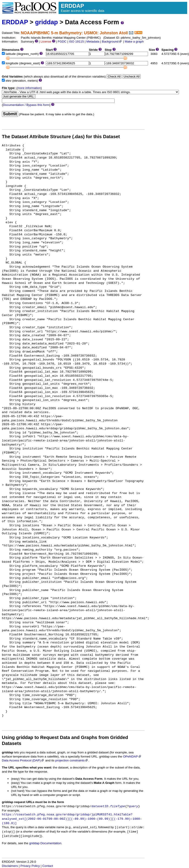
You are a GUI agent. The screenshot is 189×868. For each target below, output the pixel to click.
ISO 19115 (76, 42)
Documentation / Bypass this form (26, 105)
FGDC (62, 42)
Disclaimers (10, 866)
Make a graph (134, 42)
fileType (117, 806)
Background (112, 42)
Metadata (93, 42)
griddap (46, 22)
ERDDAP (15, 22)
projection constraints (72, 760)
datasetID (100, 806)
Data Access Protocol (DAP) (23, 760)
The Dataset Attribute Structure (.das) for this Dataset (61, 137)
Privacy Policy (30, 866)
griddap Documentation (45, 843)
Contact (48, 866)
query (134, 806)
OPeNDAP (132, 756)
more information (29, 88)
